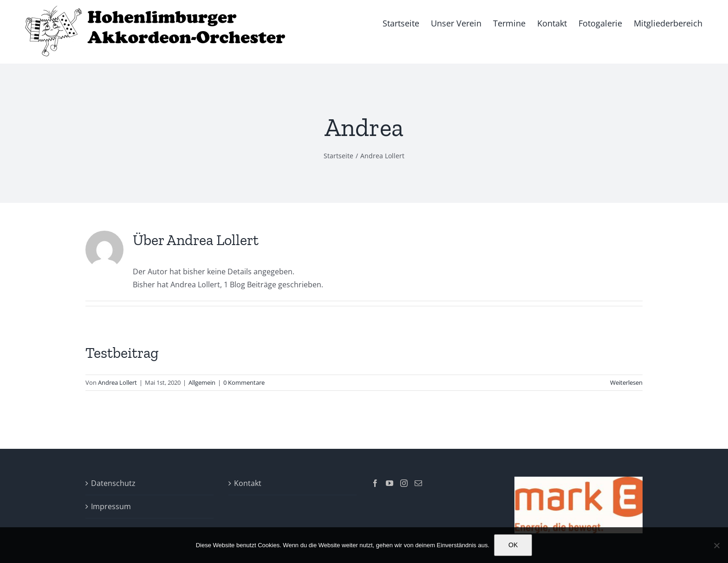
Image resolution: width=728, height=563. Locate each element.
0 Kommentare (244, 382)
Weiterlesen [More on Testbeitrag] (626, 382)
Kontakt (248, 483)
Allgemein (202, 382)
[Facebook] (375, 483)
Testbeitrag (122, 353)
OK (513, 545)
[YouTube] (390, 483)
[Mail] (418, 483)
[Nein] (716, 545)
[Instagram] (404, 483)
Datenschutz (113, 483)
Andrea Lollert (117, 382)
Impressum (111, 506)
